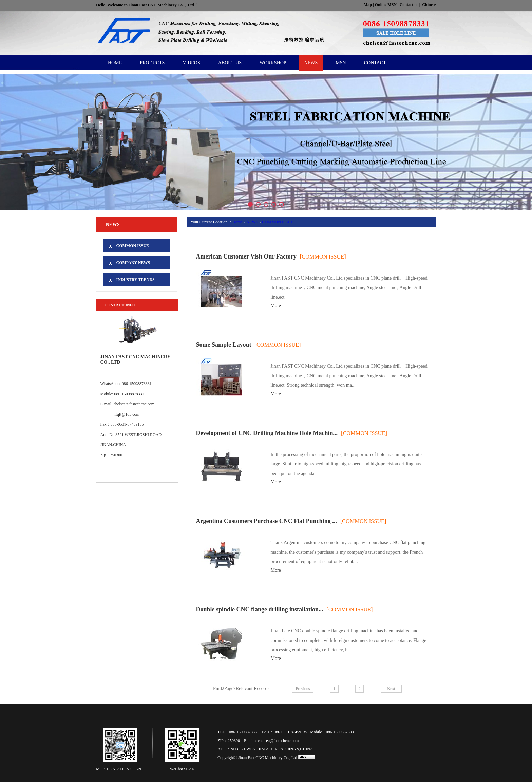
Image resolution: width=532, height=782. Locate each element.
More (275, 306)
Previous (303, 689)
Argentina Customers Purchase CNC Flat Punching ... (266, 521)
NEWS (252, 222)
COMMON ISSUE (278, 222)
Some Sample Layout (223, 345)
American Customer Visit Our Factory (246, 256)
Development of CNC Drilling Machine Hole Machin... (267, 433)
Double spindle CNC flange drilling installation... (259, 609)
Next (391, 689)
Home (237, 222)
